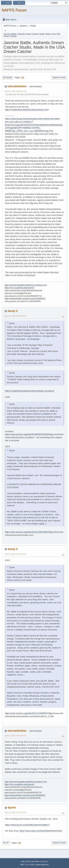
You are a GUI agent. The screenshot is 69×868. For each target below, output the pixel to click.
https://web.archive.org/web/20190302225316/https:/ (30, 434)
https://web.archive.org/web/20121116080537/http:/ (29, 713)
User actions (59, 78)
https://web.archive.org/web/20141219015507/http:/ (29, 532)
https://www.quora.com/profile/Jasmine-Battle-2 (27, 825)
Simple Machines (42, 865)
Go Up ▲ (44, 861)
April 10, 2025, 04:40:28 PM (15, 316)
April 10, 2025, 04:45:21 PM (15, 554)
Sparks (12, 808)
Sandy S (13, 311)
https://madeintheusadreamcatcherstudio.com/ (27, 110)
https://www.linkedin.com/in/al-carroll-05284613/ (25, 299)
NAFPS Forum (14, 10)
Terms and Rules (33, 861)
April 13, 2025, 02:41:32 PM (15, 812)
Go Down (7, 78)
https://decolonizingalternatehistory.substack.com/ (26, 285)
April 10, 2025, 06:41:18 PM (15, 736)
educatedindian (17, 86)
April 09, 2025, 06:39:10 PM (15, 91)
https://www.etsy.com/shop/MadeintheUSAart (41, 831)
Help (23, 861)
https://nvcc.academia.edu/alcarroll (19, 288)
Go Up (6, 843)
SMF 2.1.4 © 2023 (27, 865)
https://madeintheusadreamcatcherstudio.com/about (30, 391)
